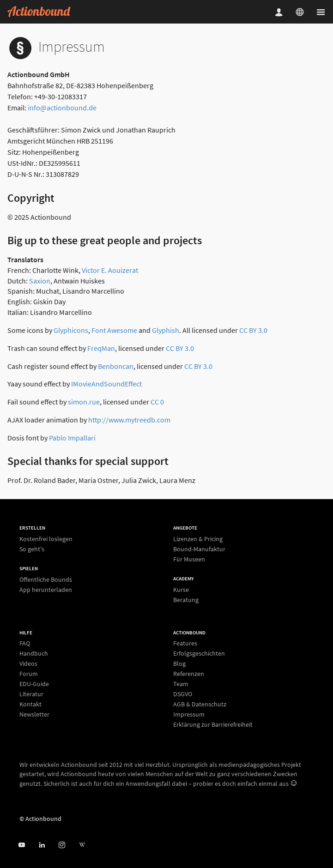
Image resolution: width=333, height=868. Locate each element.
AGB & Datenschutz (200, 704)
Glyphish (166, 330)
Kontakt (30, 704)
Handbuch (34, 653)
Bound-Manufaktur (199, 549)
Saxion (40, 281)
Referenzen (189, 674)
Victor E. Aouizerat (110, 270)
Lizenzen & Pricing (198, 539)
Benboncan (116, 366)
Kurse (181, 590)
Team (181, 684)
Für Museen (189, 559)
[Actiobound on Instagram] (62, 845)
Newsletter (34, 714)
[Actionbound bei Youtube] (21, 845)
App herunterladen (46, 589)
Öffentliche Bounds (46, 580)
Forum (29, 674)
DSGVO (183, 694)
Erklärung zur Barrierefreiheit (213, 724)
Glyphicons (71, 330)
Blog (179, 663)
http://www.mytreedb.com (129, 420)
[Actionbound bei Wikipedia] (82, 845)
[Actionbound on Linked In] (42, 845)
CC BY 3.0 (253, 330)
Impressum (189, 714)
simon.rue (84, 402)
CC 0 (157, 402)
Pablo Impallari (72, 438)
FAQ (25, 643)
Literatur (31, 694)
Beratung (186, 600)
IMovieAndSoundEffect (106, 384)
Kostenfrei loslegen (46, 539)
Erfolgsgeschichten (199, 653)
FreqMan (101, 348)
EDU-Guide (34, 684)
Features (185, 643)
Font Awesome (114, 330)
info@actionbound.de (62, 108)
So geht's (32, 549)
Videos (28, 663)
